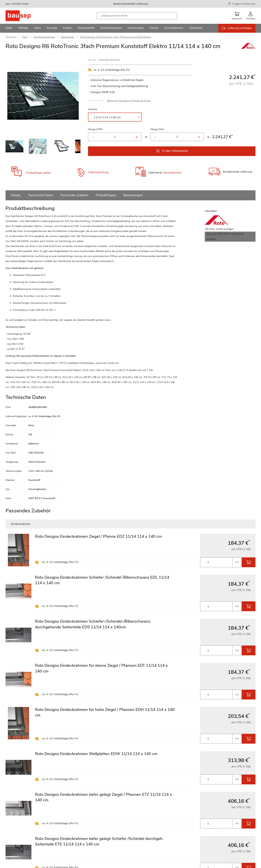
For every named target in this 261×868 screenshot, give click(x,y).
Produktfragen (106, 195)
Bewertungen (133, 195)
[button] (13, 96)
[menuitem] (9, 28)
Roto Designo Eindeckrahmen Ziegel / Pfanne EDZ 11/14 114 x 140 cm (98, 536)
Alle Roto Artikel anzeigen (219, 229)
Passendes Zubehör (74, 195)
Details (16, 195)
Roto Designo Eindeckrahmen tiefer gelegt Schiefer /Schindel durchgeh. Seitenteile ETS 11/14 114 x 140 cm (99, 841)
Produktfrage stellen (38, 173)
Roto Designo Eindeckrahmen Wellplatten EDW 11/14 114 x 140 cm (96, 754)
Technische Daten (41, 195)
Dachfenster (68, 37)
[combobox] (137, 16)
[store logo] (24, 16)
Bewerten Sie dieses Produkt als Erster (129, 101)
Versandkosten (172, 173)
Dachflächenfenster (44, 37)
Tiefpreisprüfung (98, 172)
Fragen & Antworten (244, 4)
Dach (25, 37)
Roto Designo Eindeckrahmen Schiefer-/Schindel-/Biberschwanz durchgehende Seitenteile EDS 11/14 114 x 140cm (93, 624)
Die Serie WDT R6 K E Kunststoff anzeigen (225, 237)
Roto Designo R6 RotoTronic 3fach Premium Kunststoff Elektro (116, 37)
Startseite (11, 37)
